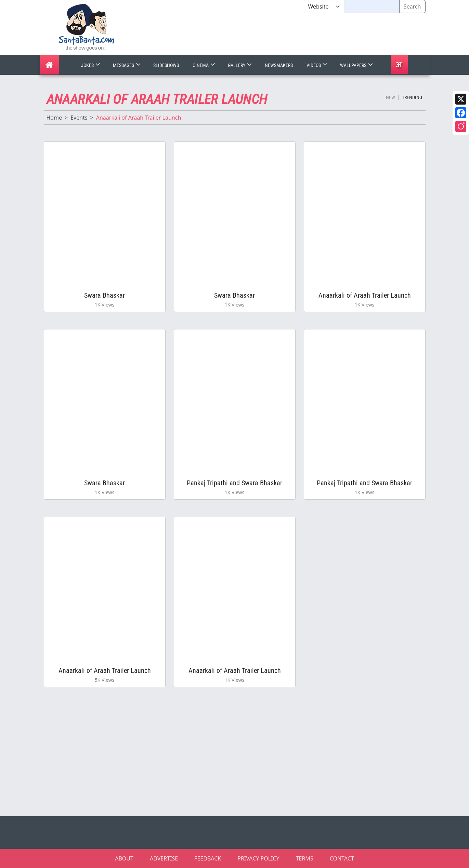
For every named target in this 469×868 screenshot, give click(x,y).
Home (54, 118)
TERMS (305, 858)
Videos (318, 65)
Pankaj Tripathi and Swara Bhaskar (234, 483)
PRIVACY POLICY (258, 858)
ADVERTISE (164, 858)
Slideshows (166, 65)
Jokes (91, 65)
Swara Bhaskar (105, 295)
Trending (412, 97)
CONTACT (342, 858)
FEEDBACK (208, 858)
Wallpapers (357, 65)
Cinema (205, 65)
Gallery (240, 65)
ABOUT (124, 858)
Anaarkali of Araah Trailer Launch (365, 295)
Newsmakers (279, 65)
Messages (127, 65)
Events (79, 118)
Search (412, 6)
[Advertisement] (304, 34)
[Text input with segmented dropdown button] (372, 6)
